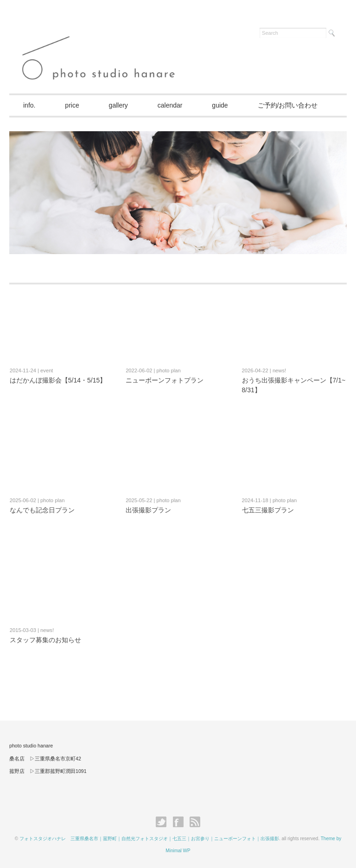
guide (220, 105)
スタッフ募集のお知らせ (45, 640)
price (72, 105)
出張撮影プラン (148, 510)
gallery (118, 105)
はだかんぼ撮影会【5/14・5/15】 (58, 380)
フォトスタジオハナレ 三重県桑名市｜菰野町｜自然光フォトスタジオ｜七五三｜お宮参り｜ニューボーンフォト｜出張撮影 (149, 839)
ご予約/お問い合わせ (288, 105)
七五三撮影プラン (268, 510)
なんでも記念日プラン (42, 510)
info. (29, 105)
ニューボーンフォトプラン (165, 380)
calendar (170, 105)
